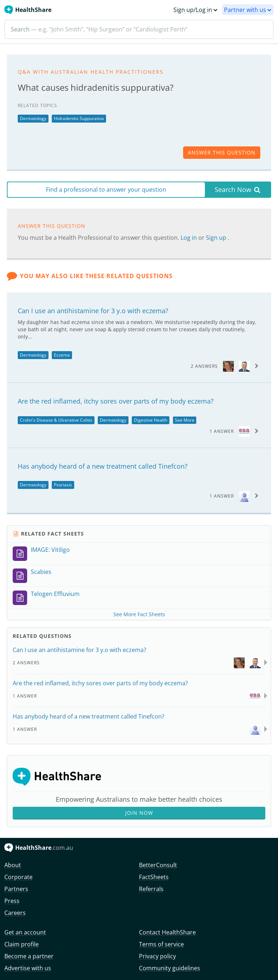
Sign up (217, 238)
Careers (15, 913)
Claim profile (22, 944)
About (13, 865)
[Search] (139, 29)
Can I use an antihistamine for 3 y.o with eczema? (93, 311)
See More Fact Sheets (139, 614)
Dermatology (33, 118)
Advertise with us (28, 968)
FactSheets (154, 877)
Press (12, 901)
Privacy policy (157, 956)
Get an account (25, 932)
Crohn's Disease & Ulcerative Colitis (56, 420)
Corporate (18, 877)
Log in (189, 238)
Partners (16, 889)
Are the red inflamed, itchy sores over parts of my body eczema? (116, 401)
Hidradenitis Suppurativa (79, 118)
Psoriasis (63, 485)
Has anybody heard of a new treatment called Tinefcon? (103, 466)
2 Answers (204, 366)
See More (185, 420)
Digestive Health (151, 420)
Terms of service (161, 944)
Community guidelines (170, 968)
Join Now (139, 813)
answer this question (222, 152)
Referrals (151, 889)
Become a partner (29, 956)
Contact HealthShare (167, 932)
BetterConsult (158, 865)
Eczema (62, 355)
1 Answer (222, 431)
